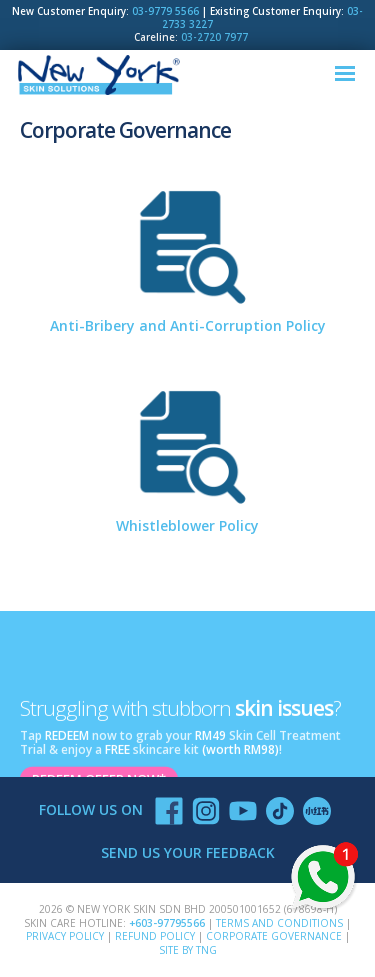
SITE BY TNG (188, 950)
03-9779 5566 (165, 11)
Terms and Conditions (279, 923)
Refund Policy (155, 936)
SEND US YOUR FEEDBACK (188, 852)
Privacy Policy (65, 936)
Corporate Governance (274, 936)
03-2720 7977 (214, 37)
